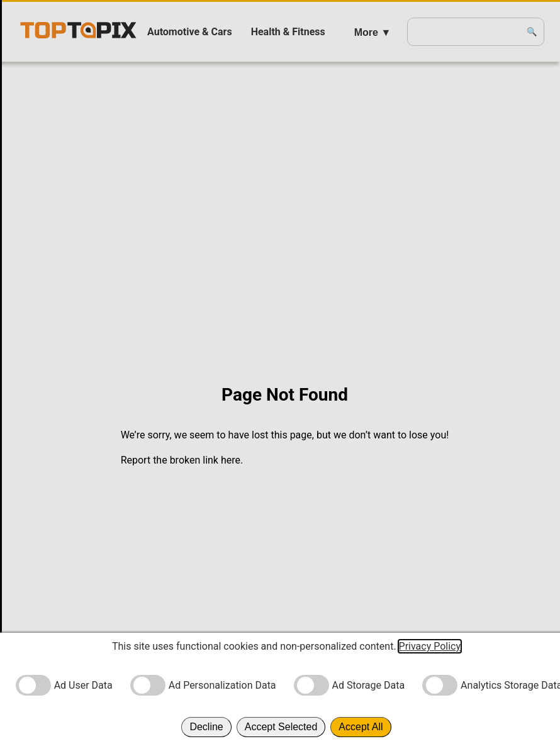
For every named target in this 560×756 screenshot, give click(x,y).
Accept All (361, 727)
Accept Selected (281, 727)
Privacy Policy (430, 646)
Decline (206, 727)
